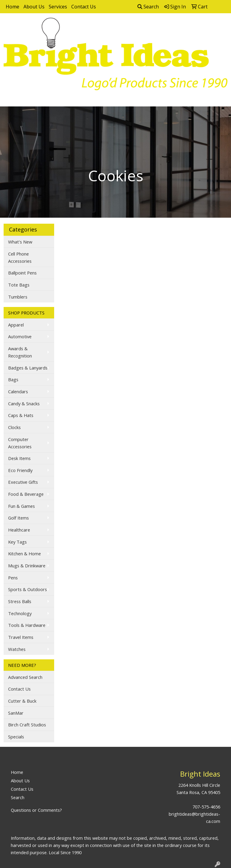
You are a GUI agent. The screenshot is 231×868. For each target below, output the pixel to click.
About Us (34, 7)
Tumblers (18, 297)
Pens (13, 578)
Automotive (20, 336)
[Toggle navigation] (9, 100)
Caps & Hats (21, 415)
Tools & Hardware (27, 625)
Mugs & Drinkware (27, 566)
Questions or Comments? (36, 810)
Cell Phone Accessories (20, 257)
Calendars (18, 391)
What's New (20, 242)
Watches (17, 649)
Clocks (14, 427)
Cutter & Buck (22, 701)
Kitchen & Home (25, 554)
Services (58, 7)
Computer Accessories (20, 443)
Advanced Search (25, 677)
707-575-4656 (206, 807)
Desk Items (19, 458)
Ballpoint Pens (22, 273)
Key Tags (17, 542)
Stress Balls (20, 601)
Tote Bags (19, 285)
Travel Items (21, 637)
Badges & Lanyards (28, 368)
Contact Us (84, 7)
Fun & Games (22, 506)
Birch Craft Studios (27, 725)
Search (148, 7)
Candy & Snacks (24, 403)
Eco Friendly (20, 470)
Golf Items (18, 518)
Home (12, 7)
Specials (16, 737)
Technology (20, 613)
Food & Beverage (26, 494)
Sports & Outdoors (28, 589)
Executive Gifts (23, 482)
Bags (13, 379)
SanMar (16, 713)
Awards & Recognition (20, 352)
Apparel (16, 325)
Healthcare (19, 530)
